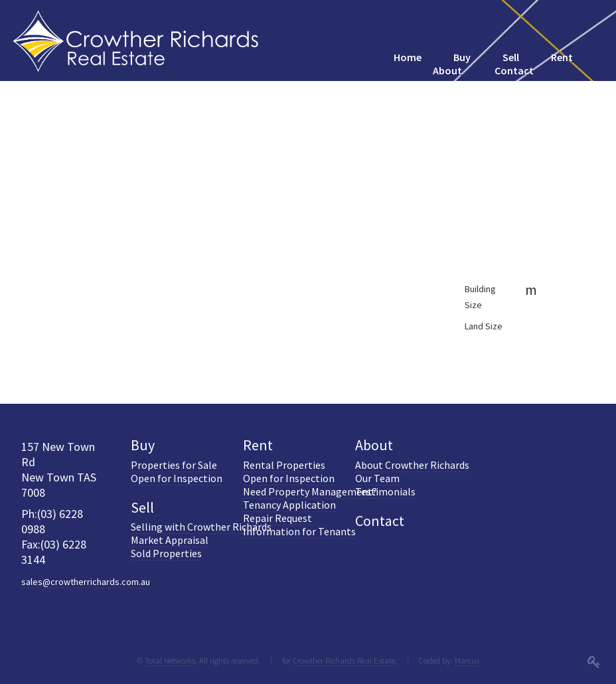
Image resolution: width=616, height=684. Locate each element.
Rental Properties (284, 465)
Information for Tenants (299, 531)
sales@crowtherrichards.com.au (86, 582)
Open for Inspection (177, 478)
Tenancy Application (289, 505)
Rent (258, 445)
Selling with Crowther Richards (201, 527)
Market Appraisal (170, 540)
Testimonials (385, 491)
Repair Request (277, 518)
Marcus (467, 660)
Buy (143, 445)
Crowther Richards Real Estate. (345, 660)
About (374, 445)
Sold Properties (166, 553)
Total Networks (170, 660)
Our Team (377, 478)
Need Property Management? (310, 491)
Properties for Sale (174, 465)
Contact (380, 521)
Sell (142, 507)
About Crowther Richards (412, 465)
